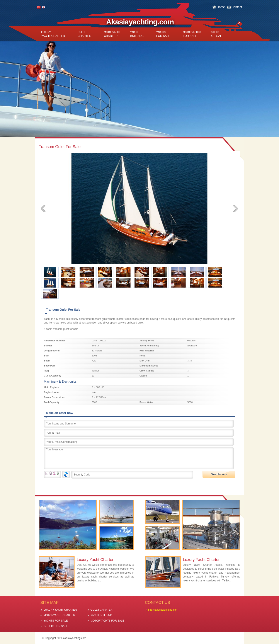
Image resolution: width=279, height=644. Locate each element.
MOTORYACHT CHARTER (59, 615)
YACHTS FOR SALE (56, 621)
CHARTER (84, 34)
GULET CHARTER (101, 610)
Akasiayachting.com (140, 22)
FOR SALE (163, 34)
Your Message (139, 458)
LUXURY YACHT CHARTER (60, 610)
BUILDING (137, 34)
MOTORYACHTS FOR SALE (107, 621)
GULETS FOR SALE (56, 626)
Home (221, 7)
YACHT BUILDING (101, 615)
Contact (237, 7)
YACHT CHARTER (53, 34)
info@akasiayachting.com (163, 610)
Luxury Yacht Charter (95, 560)
